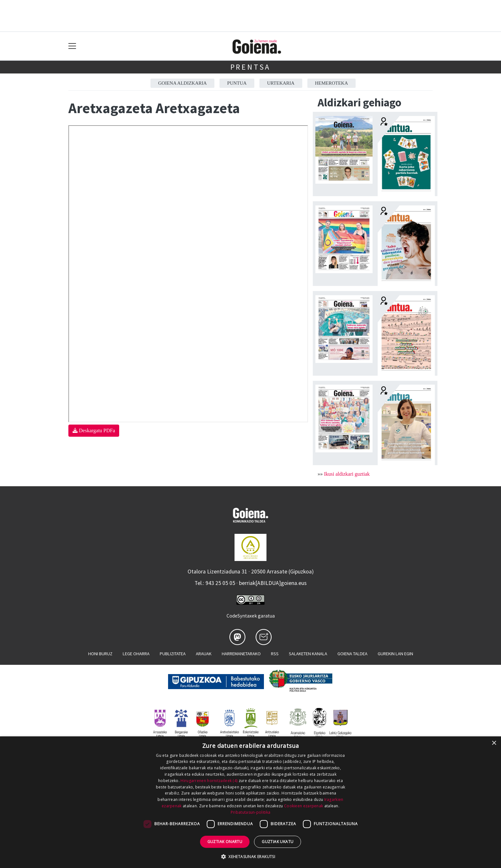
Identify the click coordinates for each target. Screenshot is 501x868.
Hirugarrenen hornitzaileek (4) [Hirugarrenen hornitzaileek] (209, 781)
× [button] (494, 743)
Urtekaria (281, 83)
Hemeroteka (331, 83)
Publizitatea (173, 654)
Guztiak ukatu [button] (277, 842)
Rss (275, 654)
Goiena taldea (352, 654)
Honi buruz (100, 654)
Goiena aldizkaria (182, 83)
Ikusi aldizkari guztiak (347, 474)
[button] (250, 856)
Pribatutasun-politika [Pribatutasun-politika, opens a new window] (250, 812)
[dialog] (250, 802)
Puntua (237, 83)
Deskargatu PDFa (94, 430)
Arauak (204, 654)
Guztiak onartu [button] (225, 842)
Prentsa (251, 67)
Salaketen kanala (308, 654)
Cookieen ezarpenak (304, 806)
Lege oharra (136, 654)
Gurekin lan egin (395, 654)
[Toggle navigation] (72, 46)
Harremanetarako (241, 654)
